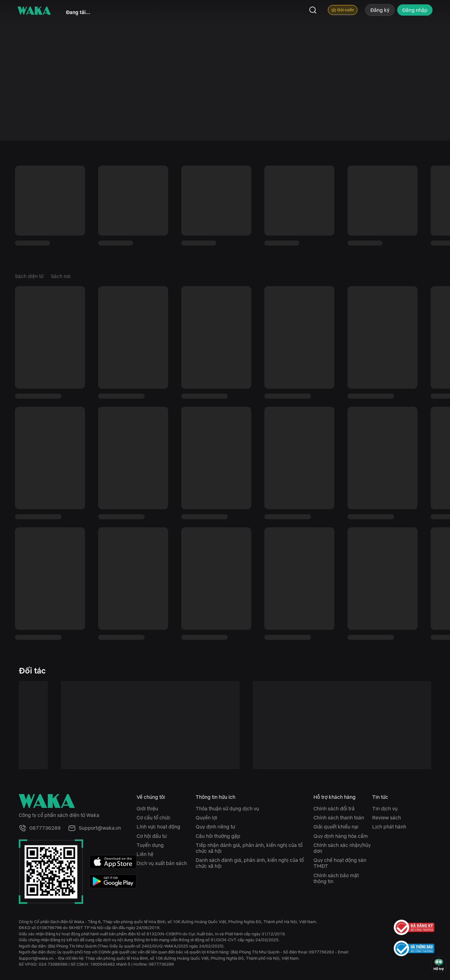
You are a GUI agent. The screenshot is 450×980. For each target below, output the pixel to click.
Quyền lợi (206, 818)
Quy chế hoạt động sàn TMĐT (340, 863)
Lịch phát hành (389, 827)
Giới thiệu (147, 808)
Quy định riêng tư (215, 827)
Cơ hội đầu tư (152, 836)
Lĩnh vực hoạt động (158, 827)
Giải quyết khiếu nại (336, 827)
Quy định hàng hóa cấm (341, 836)
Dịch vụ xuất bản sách (162, 863)
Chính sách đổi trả (334, 808)
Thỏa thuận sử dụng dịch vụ (227, 808)
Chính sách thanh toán (339, 818)
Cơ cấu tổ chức (154, 818)
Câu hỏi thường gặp (218, 836)
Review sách (387, 818)
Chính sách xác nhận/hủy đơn (342, 848)
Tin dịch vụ (385, 808)
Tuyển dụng (150, 845)
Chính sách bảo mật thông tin (336, 878)
